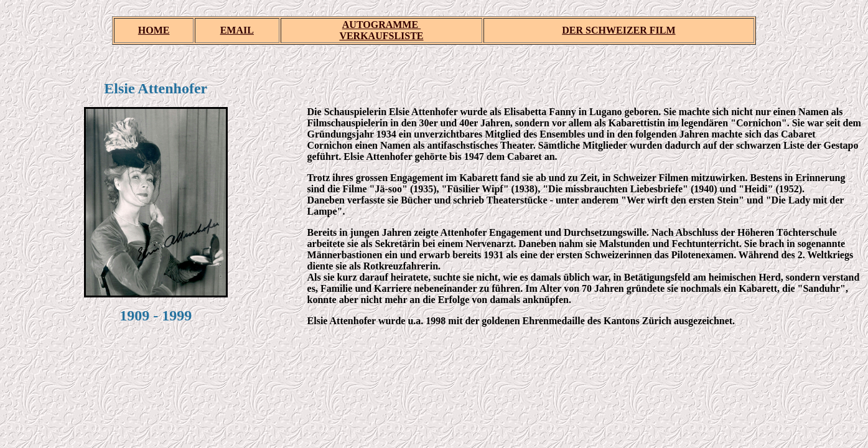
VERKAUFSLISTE (381, 36)
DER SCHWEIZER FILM (618, 30)
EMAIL (237, 30)
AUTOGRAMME (381, 25)
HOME (154, 30)
